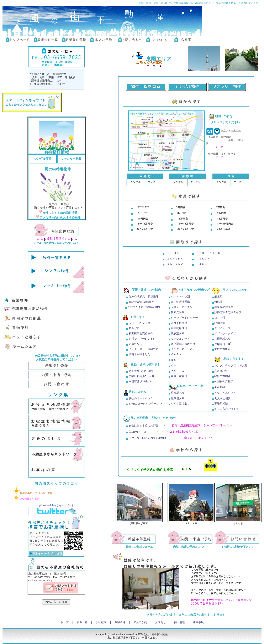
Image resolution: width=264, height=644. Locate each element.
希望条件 (120, 622)
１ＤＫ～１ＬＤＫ (210, 253)
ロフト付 (220, 318)
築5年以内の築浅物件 (141, 302)
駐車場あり (178, 398)
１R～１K (173, 253)
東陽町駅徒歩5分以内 (142, 376)
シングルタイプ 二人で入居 (231, 365)
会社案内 (101, 622)
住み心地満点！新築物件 (144, 297)
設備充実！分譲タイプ (228, 312)
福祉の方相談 (222, 376)
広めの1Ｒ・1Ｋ (138, 432)
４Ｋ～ (203, 264)
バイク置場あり (180, 404)
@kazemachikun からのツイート (56, 505)
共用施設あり (222, 339)
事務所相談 (221, 404)
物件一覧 (82, 622)
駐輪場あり (178, 393)
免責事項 (198, 622)
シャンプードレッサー (184, 318)
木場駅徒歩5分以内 (140, 381)
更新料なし (135, 344)
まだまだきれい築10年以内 (144, 307)
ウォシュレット (180, 339)
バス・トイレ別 (180, 297)
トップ (65, 622)
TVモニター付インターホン (145, 404)
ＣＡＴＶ (176, 354)
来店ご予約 (140, 622)
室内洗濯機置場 (180, 302)
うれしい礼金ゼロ (139, 323)
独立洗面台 (178, 312)
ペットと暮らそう (225, 393)
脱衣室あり (178, 333)
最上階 (218, 297)
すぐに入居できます (226, 409)
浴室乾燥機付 (179, 328)
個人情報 (179, 622)
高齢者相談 (221, 371)
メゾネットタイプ (225, 333)
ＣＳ (174, 365)
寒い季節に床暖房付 (183, 344)
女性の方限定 (222, 349)
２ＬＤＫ (204, 259)
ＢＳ (174, 360)
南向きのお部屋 (224, 307)
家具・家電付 (179, 376)
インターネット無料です (144, 349)
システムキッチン (182, 307)
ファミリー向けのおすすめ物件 (148, 438)
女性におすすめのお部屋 (144, 425)
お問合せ (160, 622)
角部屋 (218, 302)
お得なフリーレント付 (142, 339)
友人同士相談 (222, 398)
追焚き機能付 (179, 323)
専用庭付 (220, 344)
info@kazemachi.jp (43, 581)
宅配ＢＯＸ (178, 371)
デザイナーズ (222, 328)
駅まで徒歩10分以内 (141, 371)
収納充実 (220, 323)
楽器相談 (220, 387)
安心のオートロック (141, 398)
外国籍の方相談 (224, 381)
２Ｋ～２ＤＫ (175, 259)
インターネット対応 (183, 349)
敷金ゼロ (134, 328)
